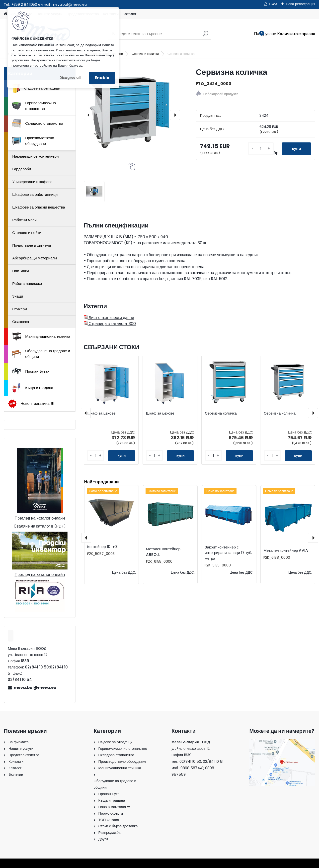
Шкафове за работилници (35, 194)
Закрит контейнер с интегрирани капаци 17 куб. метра (228, 553)
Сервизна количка (221, 413)
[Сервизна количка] (132, 115)
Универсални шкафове (32, 182)
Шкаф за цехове (101, 413)
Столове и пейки (27, 233)
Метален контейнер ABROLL (163, 552)
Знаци (18, 296)
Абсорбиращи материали (35, 258)
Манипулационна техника (41, 336)
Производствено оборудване (33, 141)
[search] (205, 36)
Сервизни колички (145, 54)
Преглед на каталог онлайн (40, 518)
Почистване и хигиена (32, 245)
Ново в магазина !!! (31, 404)
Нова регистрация (301, 4)
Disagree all (70, 78)
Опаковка (21, 322)
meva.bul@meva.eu (70, 4)
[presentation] (89, 115)
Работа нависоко (27, 283)
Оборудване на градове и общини (41, 354)
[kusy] (261, 149)
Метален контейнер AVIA (286, 550)
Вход (273, 4)
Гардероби (22, 169)
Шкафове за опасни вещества (39, 207)
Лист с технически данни (109, 318)
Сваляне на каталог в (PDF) (40, 526)
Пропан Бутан (31, 371)
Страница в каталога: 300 (110, 324)
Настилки (20, 271)
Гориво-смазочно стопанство (34, 106)
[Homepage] (5, 14)
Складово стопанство (37, 123)
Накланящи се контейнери (35, 156)
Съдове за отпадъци (36, 88)
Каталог (129, 14)
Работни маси (24, 220)
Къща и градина (32, 388)
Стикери (20, 309)
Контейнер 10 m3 (103, 547)
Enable (102, 78)
